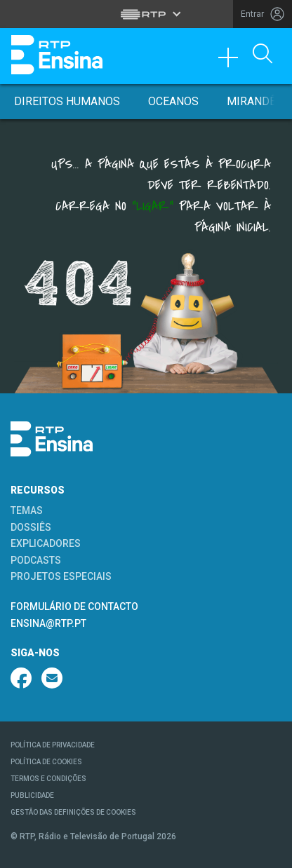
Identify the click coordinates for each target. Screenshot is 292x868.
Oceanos (173, 101)
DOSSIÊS (31, 527)
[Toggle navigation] (233, 61)
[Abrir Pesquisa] (263, 55)
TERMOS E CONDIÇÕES (48, 779)
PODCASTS (36, 560)
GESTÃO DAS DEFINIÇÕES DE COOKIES (73, 812)
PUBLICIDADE (32, 795)
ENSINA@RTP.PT (48, 623)
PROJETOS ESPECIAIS (61, 576)
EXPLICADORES (46, 543)
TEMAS (27, 510)
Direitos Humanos (67, 101)
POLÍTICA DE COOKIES (46, 762)
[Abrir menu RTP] (146, 14)
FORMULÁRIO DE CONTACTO (74, 606)
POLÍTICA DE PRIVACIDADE (53, 745)
